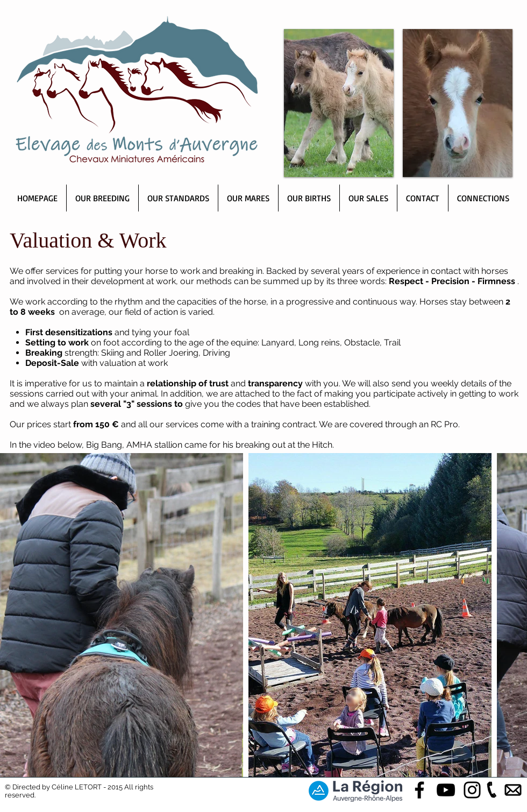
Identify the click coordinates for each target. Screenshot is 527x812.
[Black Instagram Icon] (472, 790)
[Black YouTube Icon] (446, 790)
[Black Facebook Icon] (419, 790)
